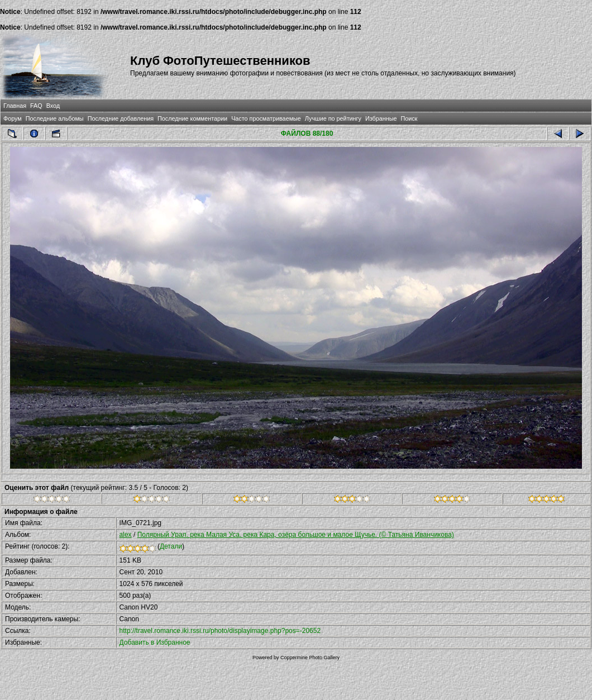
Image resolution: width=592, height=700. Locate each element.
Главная (15, 106)
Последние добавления (121, 118)
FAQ (36, 106)
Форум (13, 118)
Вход (53, 106)
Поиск (409, 118)
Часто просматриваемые (266, 118)
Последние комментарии (192, 118)
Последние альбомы (55, 118)
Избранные (381, 118)
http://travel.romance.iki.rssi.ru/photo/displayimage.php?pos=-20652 (220, 631)
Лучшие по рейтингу (333, 118)
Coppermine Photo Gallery (310, 658)
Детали (171, 546)
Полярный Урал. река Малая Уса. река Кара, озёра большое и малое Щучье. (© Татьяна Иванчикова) (296, 535)
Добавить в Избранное (155, 642)
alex (126, 535)
